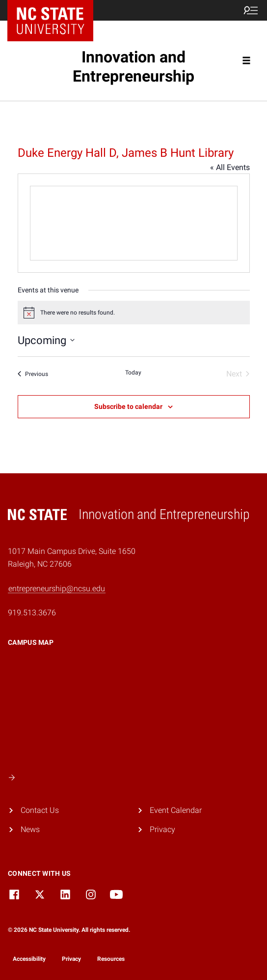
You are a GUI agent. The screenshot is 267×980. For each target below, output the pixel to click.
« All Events (230, 167)
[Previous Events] (33, 374)
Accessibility (29, 959)
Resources (111, 959)
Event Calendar (176, 810)
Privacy (162, 829)
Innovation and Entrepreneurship (133, 67)
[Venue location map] (134, 223)
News (30, 829)
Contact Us (40, 810)
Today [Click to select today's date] (133, 373)
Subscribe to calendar (128, 406)
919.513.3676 (32, 613)
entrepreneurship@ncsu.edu (57, 589)
